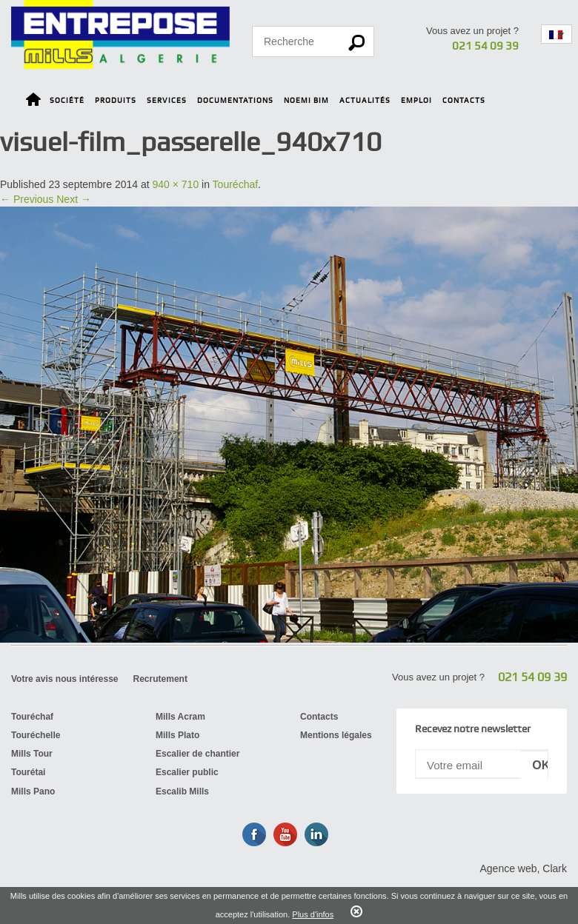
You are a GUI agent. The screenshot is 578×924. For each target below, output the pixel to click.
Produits (116, 100)
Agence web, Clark (523, 868)
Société (67, 100)
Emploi (416, 100)
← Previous (27, 199)
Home (33, 102)
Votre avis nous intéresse (65, 679)
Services (167, 100)
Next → (74, 199)
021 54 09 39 (485, 46)
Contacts (464, 100)
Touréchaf (235, 184)
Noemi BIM (306, 100)
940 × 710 (176, 184)
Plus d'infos (313, 914)
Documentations (235, 100)
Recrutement (160, 679)
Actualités (365, 100)
